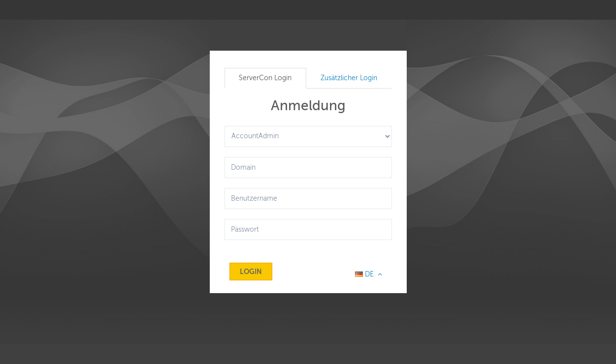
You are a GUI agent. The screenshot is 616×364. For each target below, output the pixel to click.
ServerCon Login (265, 78)
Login (251, 272)
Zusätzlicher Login (349, 78)
